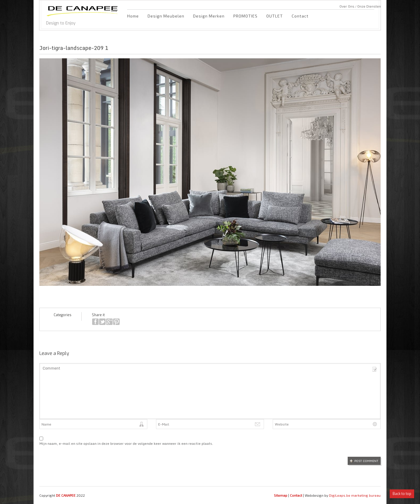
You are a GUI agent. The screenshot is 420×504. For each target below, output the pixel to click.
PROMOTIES (245, 16)
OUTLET (275, 16)
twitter (102, 322)
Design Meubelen (166, 16)
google (109, 322)
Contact (300, 16)
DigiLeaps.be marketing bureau (355, 495)
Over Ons (347, 6)
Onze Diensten (369, 6)
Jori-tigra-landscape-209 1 (74, 48)
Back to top (402, 494)
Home (133, 16)
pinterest (116, 322)
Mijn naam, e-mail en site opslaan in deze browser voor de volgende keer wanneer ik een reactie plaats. (126, 443)
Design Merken (209, 16)
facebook (95, 322)
